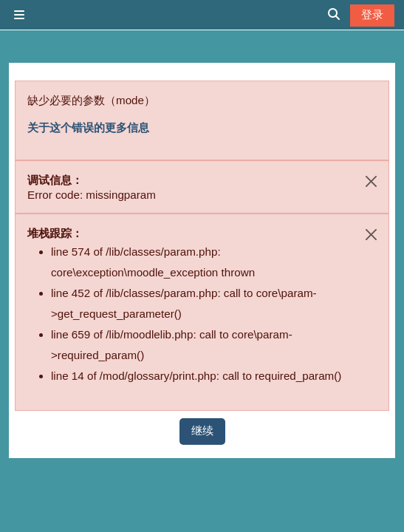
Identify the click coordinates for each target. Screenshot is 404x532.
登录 (372, 14)
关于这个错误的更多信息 (88, 127)
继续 (202, 430)
